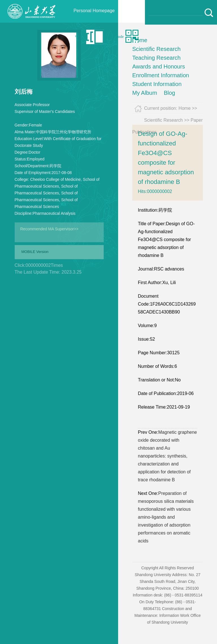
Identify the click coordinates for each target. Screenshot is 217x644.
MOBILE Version (35, 252)
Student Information (157, 84)
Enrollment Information (161, 75)
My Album (145, 93)
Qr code (117, 37)
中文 (79, 37)
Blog (170, 93)
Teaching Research (156, 58)
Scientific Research (156, 49)
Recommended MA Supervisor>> (49, 229)
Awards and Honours (159, 66)
